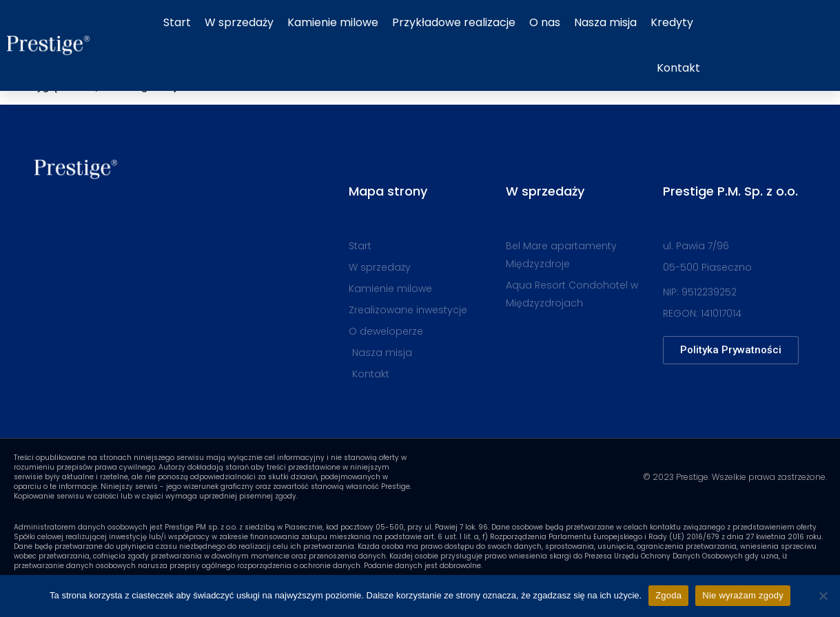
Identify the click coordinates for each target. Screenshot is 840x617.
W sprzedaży (239, 22)
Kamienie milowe (333, 22)
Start (177, 22)
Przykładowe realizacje (454, 22)
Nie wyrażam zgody (743, 595)
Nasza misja (605, 22)
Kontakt (678, 68)
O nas (545, 22)
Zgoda (668, 595)
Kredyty (672, 22)
